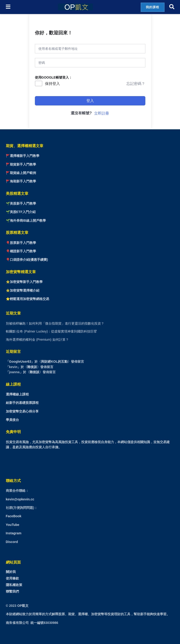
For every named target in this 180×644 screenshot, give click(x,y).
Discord (12, 542)
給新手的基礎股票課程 (22, 403)
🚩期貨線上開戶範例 (21, 173)
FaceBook (14, 516)
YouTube (13, 525)
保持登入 (52, 84)
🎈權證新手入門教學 (21, 251)
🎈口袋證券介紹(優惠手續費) (27, 260)
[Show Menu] (8, 7)
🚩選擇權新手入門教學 (23, 156)
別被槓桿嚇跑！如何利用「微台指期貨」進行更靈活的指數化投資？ (55, 323)
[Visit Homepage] (75, 7)
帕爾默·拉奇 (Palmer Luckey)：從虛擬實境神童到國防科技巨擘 (51, 331)
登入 (90, 101)
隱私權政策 (14, 585)
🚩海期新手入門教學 (21, 181)
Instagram (14, 533)
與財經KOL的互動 (54, 362)
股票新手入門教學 (23, 243)
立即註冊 (102, 113)
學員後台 (12, 420)
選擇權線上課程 (17, 394)
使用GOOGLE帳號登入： (53, 77)
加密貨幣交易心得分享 (22, 411)
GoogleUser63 (20, 362)
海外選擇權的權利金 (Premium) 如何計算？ (37, 340)
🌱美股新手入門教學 (21, 203)
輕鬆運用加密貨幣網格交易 (29, 299)
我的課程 (153, 7)
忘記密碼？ (136, 84)
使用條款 (12, 578)
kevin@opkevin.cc (20, 499)
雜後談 (32, 367)
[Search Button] (172, 7)
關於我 (11, 572)
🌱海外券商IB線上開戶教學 (26, 221)
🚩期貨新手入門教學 (21, 164)
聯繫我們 (12, 591)
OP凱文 (23, 606)
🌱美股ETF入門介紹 (21, 212)
